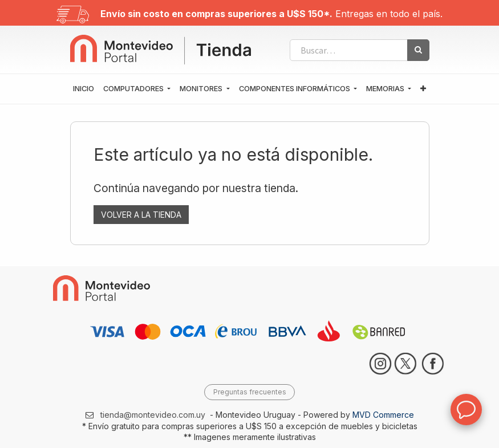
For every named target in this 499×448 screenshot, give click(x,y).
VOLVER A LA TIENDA (141, 215)
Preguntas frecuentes (250, 392)
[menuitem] (84, 89)
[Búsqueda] (418, 50)
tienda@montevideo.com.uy (153, 415)
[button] (423, 89)
